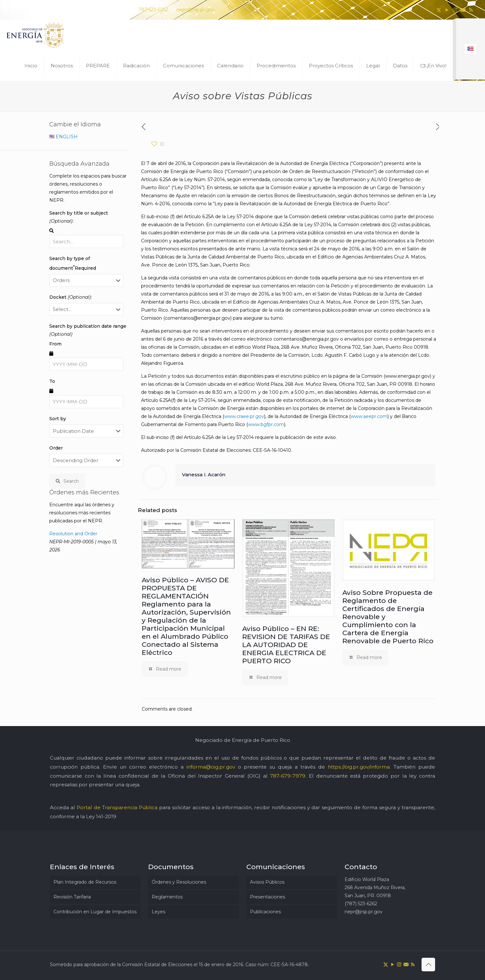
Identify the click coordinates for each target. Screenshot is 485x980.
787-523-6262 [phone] (153, 10)
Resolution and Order (73, 534)
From (55, 344)
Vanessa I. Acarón (204, 475)
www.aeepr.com (369, 416)
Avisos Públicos (267, 882)
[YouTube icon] (447, 10)
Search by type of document (73, 263)
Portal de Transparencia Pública (117, 807)
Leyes (158, 912)
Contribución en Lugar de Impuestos (95, 912)
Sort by (58, 419)
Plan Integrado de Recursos (85, 882)
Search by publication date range (88, 330)
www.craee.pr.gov (244, 416)
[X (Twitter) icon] (439, 10)
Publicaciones (265, 912)
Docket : (71, 297)
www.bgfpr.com (266, 424)
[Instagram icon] (455, 10)
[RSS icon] (471, 10)
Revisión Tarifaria (72, 897)
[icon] (463, 10)
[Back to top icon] (428, 965)
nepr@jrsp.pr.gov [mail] (195, 10)
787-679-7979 (288, 776)
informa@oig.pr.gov (211, 767)
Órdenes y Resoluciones (179, 882)
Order (56, 448)
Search (67, 481)
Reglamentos (167, 897)
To (52, 381)
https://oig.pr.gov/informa (359, 767)
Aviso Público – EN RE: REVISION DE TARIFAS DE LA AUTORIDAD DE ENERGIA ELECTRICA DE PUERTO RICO (286, 645)
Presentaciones (267, 897)
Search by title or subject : (79, 217)
